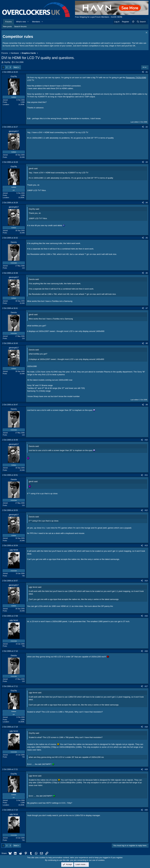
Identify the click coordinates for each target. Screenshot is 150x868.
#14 (146, 581)
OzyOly (7, 62)
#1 (147, 72)
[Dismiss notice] (146, 33)
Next (16, 67)
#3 (147, 162)
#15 (146, 616)
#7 (147, 308)
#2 (147, 127)
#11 (146, 475)
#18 (146, 727)
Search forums (20, 26)
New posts (7, 26)
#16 (146, 651)
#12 (146, 510)
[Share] (143, 72)
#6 (147, 273)
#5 (147, 238)
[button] (28, 22)
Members (36, 22)
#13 (146, 546)
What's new (21, 22)
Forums (8, 22)
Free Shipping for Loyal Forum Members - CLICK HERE (99, 17)
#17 (146, 686)
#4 (147, 203)
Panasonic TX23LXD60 (136, 78)
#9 (147, 405)
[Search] (141, 22)
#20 (146, 810)
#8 (147, 343)
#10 (146, 440)
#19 (146, 769)
